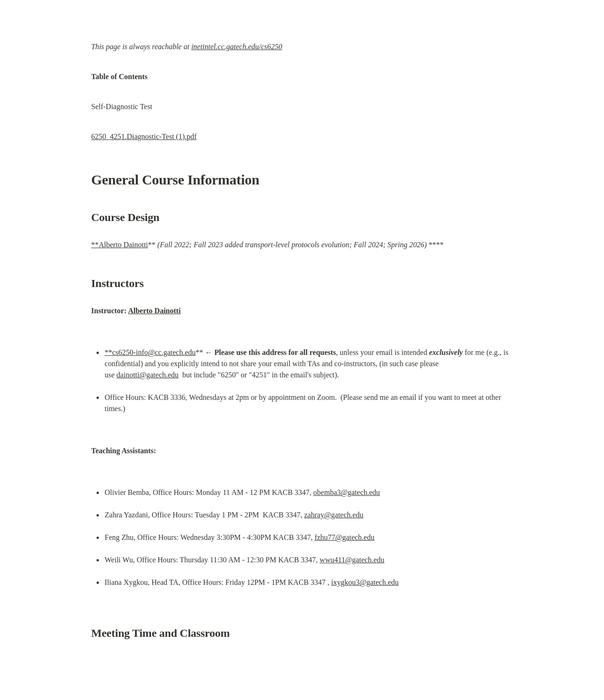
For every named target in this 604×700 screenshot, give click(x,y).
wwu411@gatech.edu (352, 560)
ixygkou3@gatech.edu (365, 582)
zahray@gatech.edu (334, 515)
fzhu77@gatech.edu (344, 537)
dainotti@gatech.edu (148, 375)
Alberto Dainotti (154, 311)
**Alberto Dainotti (120, 245)
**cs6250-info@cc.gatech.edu (150, 352)
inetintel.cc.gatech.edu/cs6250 (237, 47)
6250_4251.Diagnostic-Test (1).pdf (144, 136)
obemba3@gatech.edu (347, 492)
